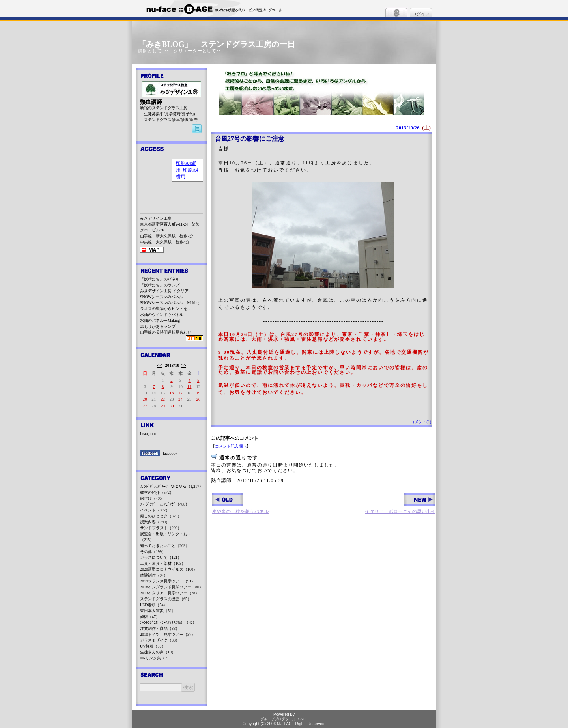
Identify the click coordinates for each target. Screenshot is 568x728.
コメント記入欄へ (231, 446)
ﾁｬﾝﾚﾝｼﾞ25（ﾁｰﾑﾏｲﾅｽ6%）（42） (168, 623)
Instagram (148, 434)
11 (190, 386)
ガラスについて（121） (161, 557)
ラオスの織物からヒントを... (165, 309)
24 (180, 399)
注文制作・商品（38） (160, 628)
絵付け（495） (153, 498)
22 (163, 399)
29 (163, 406)
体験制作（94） (154, 575)
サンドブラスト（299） (161, 528)
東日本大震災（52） (158, 611)
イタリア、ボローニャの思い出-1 (400, 503)
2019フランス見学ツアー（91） (168, 581)
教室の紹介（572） (157, 492)
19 (198, 393)
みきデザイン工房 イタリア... (166, 291)
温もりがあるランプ (158, 326)
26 (198, 399)
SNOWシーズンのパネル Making (170, 303)
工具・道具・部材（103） (163, 563)
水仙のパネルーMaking (160, 320)
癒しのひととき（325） (161, 516)
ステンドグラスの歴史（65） (166, 599)
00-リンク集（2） (155, 658)
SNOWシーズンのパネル (162, 297)
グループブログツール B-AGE (284, 719)
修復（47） (150, 617)
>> (184, 365)
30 (171, 406)
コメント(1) (421, 422)
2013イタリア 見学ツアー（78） (170, 593)
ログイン (421, 14)
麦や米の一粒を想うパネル (240, 503)
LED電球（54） (154, 605)
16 (171, 393)
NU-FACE (286, 724)
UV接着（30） (153, 646)
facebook (170, 453)
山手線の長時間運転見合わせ (166, 332)
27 (145, 406)
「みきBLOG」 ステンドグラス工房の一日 (217, 44)
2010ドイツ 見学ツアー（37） (168, 634)
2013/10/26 (408, 128)
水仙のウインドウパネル (162, 315)
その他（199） (153, 552)
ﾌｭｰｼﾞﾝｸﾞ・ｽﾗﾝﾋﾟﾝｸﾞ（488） (165, 504)
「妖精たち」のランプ (160, 285)
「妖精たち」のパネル (160, 279)
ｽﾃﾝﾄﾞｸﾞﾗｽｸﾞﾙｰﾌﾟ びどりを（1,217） (172, 486)
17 (180, 393)
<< (160, 365)
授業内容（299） (155, 522)
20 (145, 399)
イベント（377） (155, 510)
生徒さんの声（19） (158, 652)
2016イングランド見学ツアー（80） (172, 587)
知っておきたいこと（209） (165, 546)
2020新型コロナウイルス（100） (169, 569)
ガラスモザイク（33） (160, 640)
